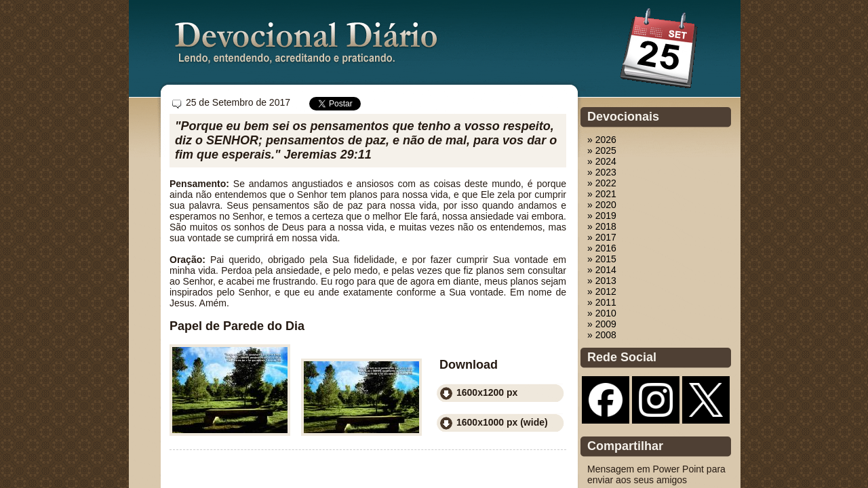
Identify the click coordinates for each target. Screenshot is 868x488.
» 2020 (602, 205)
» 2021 (602, 194)
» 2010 (602, 313)
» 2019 (602, 216)
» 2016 (602, 248)
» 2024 (602, 161)
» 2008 (602, 335)
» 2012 (602, 291)
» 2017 (602, 237)
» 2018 (602, 226)
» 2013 (602, 281)
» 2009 (602, 324)
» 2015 (602, 259)
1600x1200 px (487, 392)
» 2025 (602, 150)
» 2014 (602, 270)
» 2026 (602, 140)
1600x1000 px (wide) (502, 422)
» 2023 (602, 172)
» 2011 (602, 302)
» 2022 (602, 183)
